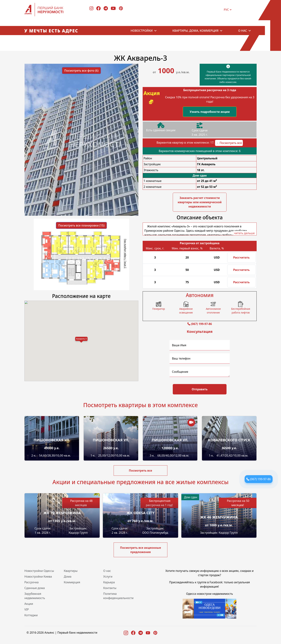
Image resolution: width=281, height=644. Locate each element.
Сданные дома (35, 588)
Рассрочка (31, 582)
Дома (68, 577)
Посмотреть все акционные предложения (141, 550)
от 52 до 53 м (207, 187)
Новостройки (142, 31)
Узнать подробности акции (210, 112)
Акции (29, 604)
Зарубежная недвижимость (35, 596)
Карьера (109, 582)
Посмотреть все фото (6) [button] (81, 71)
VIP (27, 609)
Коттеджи (31, 615)
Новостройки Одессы (39, 571)
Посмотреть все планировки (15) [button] (81, 225)
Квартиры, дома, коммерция (195, 31)
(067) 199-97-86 (260, 479)
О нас (243, 31)
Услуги (108, 577)
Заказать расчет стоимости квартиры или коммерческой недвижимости (200, 202)
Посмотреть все (140, 471)
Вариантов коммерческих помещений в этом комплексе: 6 (200, 151)
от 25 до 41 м (207, 181)
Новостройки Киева (38, 577)
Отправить (200, 389)
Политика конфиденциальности (118, 596)
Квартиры (71, 571)
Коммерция (72, 582)
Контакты (110, 588)
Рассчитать (241, 257)
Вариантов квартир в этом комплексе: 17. (200, 143)
